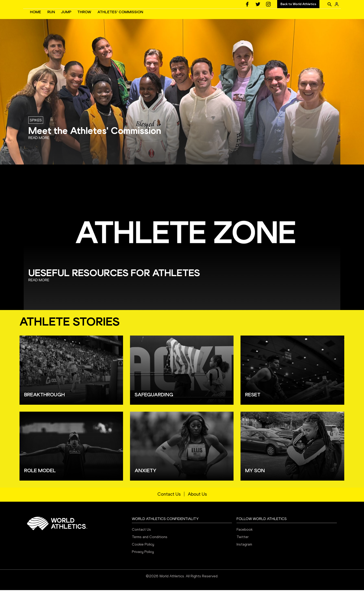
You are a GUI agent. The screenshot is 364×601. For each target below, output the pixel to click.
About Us (197, 505)
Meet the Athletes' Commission (95, 141)
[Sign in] (337, 4)
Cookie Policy (143, 555)
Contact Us (169, 505)
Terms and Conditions (150, 548)
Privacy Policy (143, 563)
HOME (105, 18)
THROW (154, 18)
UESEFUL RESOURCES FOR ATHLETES (114, 284)
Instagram (244, 555)
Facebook (245, 540)
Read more (39, 149)
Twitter (243, 548)
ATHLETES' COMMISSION (190, 18)
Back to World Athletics (298, 4)
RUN (121, 18)
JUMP (136, 18)
